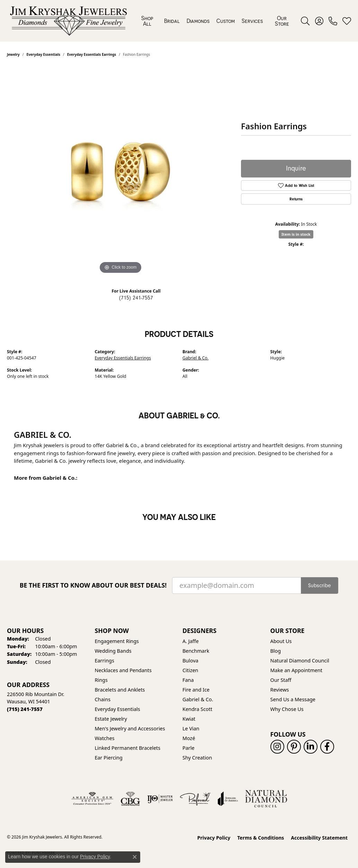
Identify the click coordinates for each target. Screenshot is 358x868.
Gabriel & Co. (195, 358)
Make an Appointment (296, 670)
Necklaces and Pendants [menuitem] (123, 670)
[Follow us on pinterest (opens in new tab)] (294, 747)
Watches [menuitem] (105, 738)
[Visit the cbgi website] (130, 799)
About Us (281, 641)
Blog (276, 651)
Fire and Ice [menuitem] (196, 690)
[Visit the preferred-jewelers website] (195, 799)
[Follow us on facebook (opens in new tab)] (327, 747)
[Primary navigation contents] (215, 21)
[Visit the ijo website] (160, 799)
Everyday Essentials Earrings (123, 358)
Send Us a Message (293, 699)
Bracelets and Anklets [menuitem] (120, 690)
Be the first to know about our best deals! (93, 585)
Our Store (282, 21)
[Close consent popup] (135, 857)
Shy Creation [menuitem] (197, 758)
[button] (305, 21)
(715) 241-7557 (136, 298)
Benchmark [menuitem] (196, 651)
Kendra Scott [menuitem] (197, 709)
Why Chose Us (287, 709)
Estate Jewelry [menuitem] (111, 719)
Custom (226, 21)
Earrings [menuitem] (105, 661)
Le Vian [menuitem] (191, 728)
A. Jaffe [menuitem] (191, 641)
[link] (333, 21)
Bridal (172, 21)
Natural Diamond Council (300, 661)
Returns (296, 199)
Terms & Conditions (261, 838)
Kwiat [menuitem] (189, 719)
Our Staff (281, 680)
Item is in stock (296, 234)
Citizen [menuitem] (190, 670)
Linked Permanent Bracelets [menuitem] (128, 748)
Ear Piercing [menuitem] (109, 758)
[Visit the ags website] (92, 799)
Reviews (280, 690)
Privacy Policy (214, 838)
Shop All (147, 21)
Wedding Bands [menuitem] (113, 651)
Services (252, 21)
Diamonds (198, 21)
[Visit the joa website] (228, 799)
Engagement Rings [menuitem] (117, 641)
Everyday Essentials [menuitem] (118, 709)
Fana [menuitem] (188, 680)
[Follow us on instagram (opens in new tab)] (277, 747)
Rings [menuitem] (101, 680)
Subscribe (320, 585)
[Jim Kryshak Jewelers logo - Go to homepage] (68, 21)
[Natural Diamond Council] (266, 799)
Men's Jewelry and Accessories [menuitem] (130, 728)
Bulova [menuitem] (190, 661)
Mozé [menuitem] (189, 738)
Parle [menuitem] (189, 748)
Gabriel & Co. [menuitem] (198, 699)
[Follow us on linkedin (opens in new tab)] (311, 747)
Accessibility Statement (319, 838)
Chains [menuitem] (103, 699)
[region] (120, 172)
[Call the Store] (25, 709)
